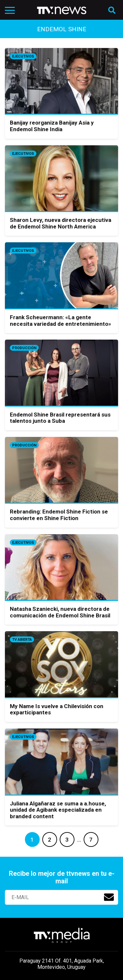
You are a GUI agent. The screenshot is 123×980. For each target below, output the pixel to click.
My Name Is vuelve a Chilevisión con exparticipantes (57, 709)
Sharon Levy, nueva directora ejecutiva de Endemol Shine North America (61, 223)
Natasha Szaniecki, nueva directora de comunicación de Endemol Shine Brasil (60, 612)
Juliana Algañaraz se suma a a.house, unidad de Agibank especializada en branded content (58, 810)
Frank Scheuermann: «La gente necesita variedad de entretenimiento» (61, 321)
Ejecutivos (23, 56)
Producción (24, 348)
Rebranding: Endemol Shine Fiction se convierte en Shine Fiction (59, 515)
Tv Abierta (22, 640)
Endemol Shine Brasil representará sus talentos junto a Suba (60, 418)
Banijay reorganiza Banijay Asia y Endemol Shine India (52, 126)
